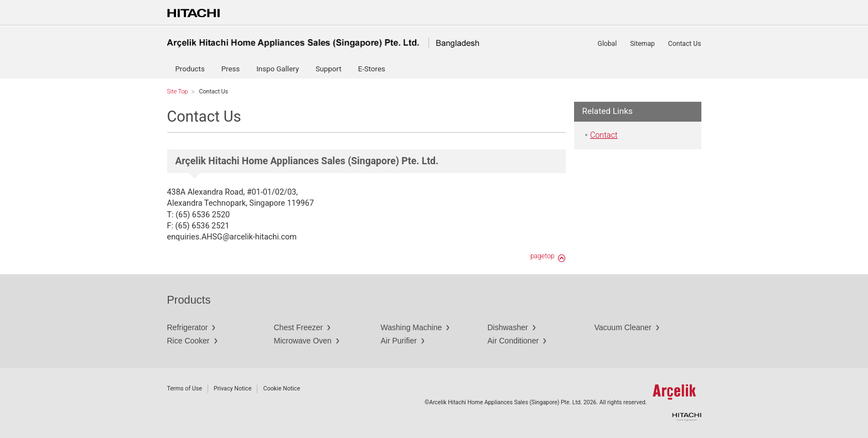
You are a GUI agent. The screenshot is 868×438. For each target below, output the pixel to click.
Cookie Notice (281, 389)
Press (231, 69)
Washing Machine (412, 327)
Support (329, 69)
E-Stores (372, 69)
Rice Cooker (188, 341)
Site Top (178, 92)
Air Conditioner (513, 341)
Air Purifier (399, 341)
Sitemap (642, 44)
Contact (604, 135)
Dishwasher (508, 327)
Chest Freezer (299, 327)
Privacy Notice (232, 389)
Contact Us (685, 44)
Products (190, 69)
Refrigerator (188, 327)
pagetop (542, 256)
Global (608, 44)
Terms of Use (185, 389)
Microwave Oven (303, 341)
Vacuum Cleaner (623, 327)
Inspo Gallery (278, 69)
